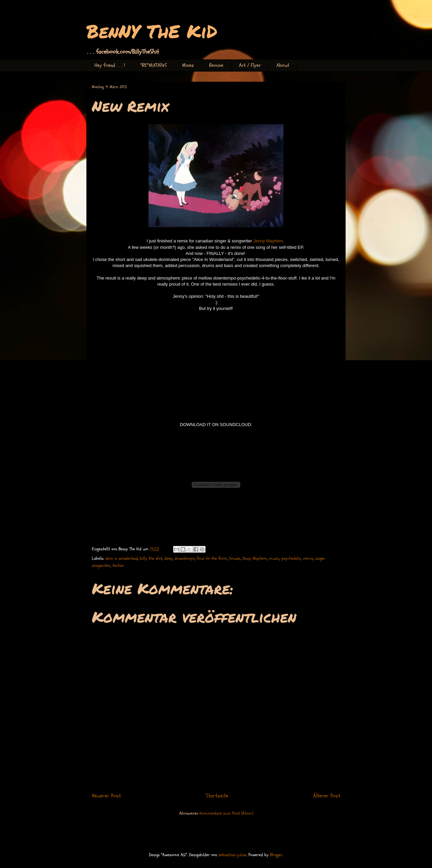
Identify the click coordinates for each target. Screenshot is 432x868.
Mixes (188, 65)
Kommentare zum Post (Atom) (226, 813)
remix (308, 558)
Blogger (276, 855)
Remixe (216, 65)
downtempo (185, 558)
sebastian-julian (232, 855)
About (283, 65)
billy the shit (151, 558)
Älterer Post (327, 796)
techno (118, 565)
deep (168, 558)
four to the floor (212, 558)
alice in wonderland (122, 558)
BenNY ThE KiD (152, 31)
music (274, 558)
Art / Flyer (250, 65)
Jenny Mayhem (268, 241)
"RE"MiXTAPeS (154, 65)
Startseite (217, 796)
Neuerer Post (106, 796)
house (235, 558)
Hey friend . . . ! (110, 65)
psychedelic (291, 558)
